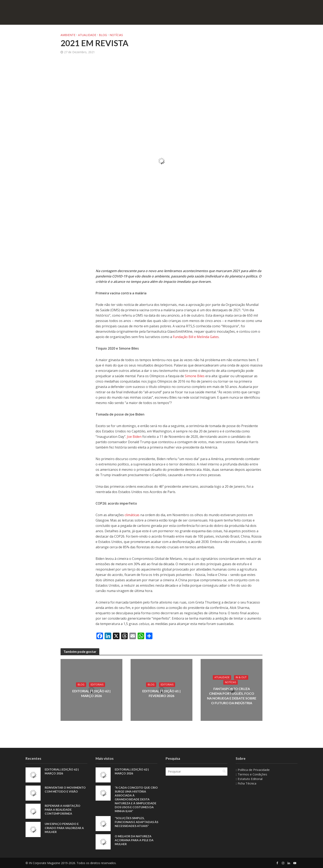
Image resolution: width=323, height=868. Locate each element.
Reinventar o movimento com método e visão (65, 789)
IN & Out (241, 677)
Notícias (116, 35)
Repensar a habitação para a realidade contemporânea (63, 810)
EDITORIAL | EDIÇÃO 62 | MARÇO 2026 (91, 693)
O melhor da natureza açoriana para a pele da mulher (134, 840)
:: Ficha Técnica (246, 783)
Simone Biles (195, 376)
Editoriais (97, 685)
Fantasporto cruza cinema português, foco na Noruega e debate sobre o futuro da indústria (232, 696)
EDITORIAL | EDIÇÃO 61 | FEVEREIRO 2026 (161, 693)
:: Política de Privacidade (253, 770)
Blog (103, 35)
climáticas (132, 515)
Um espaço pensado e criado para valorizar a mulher (64, 828)
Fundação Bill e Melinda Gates (196, 337)
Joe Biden (134, 437)
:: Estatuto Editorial (249, 779)
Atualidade (87, 35)
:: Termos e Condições (251, 774)
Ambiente (68, 35)
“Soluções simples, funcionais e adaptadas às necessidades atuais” (136, 822)
